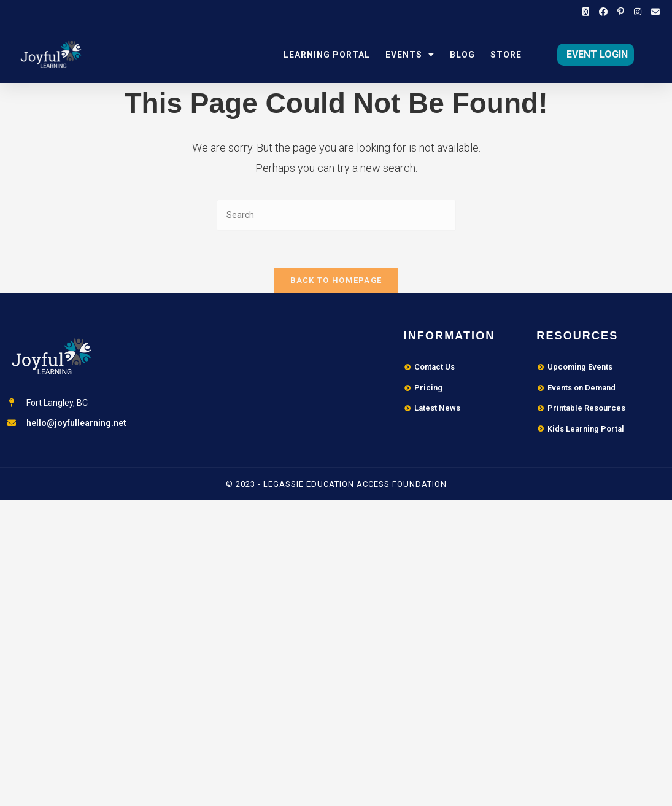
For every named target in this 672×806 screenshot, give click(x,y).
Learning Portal (327, 55)
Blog (462, 55)
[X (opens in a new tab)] (586, 12)
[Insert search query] (336, 215)
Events (410, 55)
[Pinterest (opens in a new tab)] (621, 12)
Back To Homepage (336, 281)
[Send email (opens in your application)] (653, 12)
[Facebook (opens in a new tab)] (603, 12)
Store (506, 55)
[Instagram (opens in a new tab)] (638, 12)
